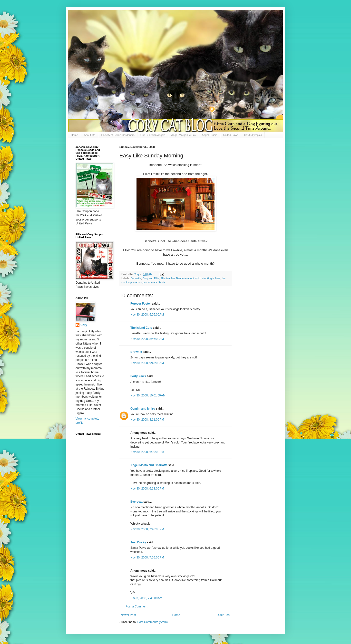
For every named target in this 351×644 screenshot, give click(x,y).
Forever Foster (141, 304)
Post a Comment (136, 606)
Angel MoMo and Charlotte (149, 465)
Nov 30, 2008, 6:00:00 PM (147, 452)
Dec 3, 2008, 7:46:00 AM (146, 598)
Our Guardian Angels (153, 135)
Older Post (223, 615)
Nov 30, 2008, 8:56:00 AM (147, 339)
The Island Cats (141, 328)
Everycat (136, 502)
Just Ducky (138, 542)
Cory (84, 325)
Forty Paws (138, 376)
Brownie (136, 352)
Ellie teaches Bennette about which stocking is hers (190, 278)
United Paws (231, 135)
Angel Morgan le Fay (184, 135)
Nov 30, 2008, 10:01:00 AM (148, 395)
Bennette (136, 278)
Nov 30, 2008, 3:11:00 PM (147, 420)
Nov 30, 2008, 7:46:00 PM (147, 529)
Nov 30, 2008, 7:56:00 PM (147, 557)
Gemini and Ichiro (143, 409)
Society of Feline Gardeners (118, 135)
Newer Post (128, 615)
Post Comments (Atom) (152, 622)
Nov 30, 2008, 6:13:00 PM (147, 489)
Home (74, 135)
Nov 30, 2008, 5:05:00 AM (147, 315)
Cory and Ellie (151, 278)
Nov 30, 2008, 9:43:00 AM (147, 363)
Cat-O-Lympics (253, 135)
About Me (90, 135)
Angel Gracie (210, 135)
